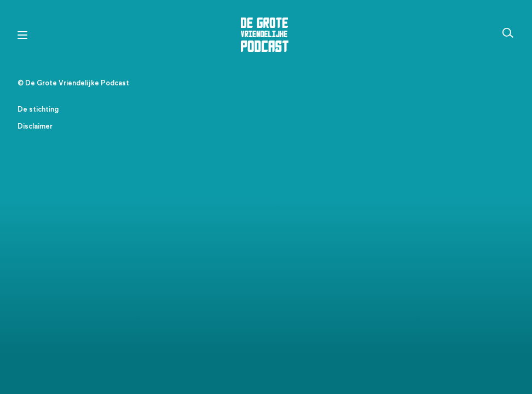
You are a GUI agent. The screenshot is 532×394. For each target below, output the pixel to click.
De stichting (38, 110)
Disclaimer (35, 127)
